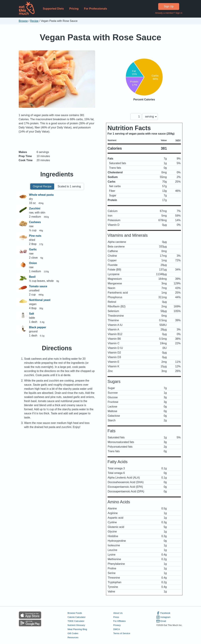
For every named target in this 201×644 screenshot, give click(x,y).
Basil (32, 277)
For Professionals (96, 9)
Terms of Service (122, 633)
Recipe (34, 21)
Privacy (117, 625)
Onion (33, 263)
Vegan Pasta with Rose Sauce (100, 37)
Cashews (35, 222)
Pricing (74, 9)
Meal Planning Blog (77, 629)
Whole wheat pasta (41, 195)
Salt (31, 314)
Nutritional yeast (40, 300)
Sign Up (169, 6)
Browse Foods (75, 613)
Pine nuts (35, 236)
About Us (118, 613)
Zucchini (35, 208)
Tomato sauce (38, 286)
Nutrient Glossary (76, 625)
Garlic (33, 249)
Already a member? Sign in (169, 13)
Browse (23, 21)
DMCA (117, 629)
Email (161, 621)
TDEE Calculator (76, 621)
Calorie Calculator (76, 617)
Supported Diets (53, 9)
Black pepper (38, 327)
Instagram (163, 617)
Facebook (163, 613)
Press (116, 617)
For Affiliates (119, 621)
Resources (73, 637)
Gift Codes (73, 633)
